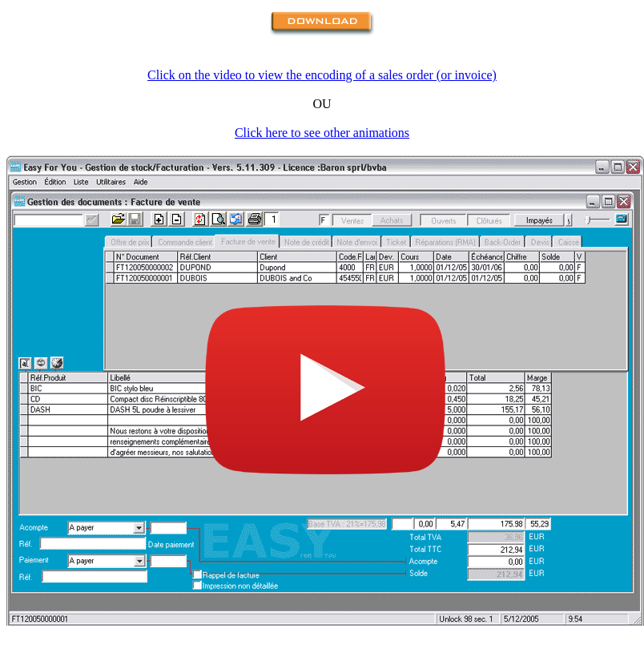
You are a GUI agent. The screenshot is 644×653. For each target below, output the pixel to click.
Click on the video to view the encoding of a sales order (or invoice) (322, 75)
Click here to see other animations (322, 133)
